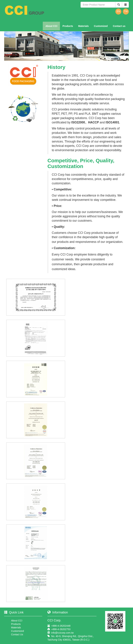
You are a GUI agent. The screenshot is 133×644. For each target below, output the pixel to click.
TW (126, 11)
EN (118, 11)
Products (68, 26)
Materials (84, 26)
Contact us (119, 26)
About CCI (51, 26)
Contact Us (17, 634)
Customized (101, 26)
